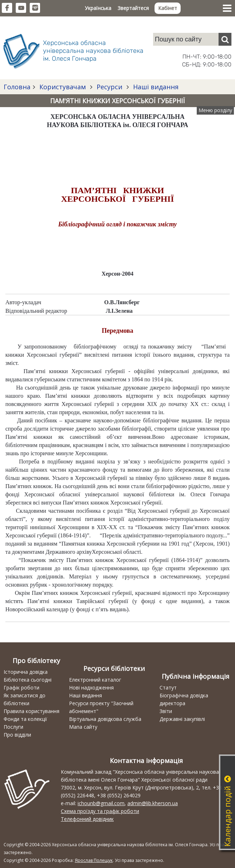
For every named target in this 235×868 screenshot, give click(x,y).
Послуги (13, 727)
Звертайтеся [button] (133, 8)
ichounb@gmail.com (101, 803)
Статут (168, 688)
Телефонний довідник (87, 819)
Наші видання (155, 87)
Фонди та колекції (25, 719)
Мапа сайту (83, 727)
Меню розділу (215, 110)
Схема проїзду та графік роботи (100, 811)
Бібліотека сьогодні (28, 680)
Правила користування (31, 711)
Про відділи (17, 735)
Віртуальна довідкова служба (105, 719)
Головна (17, 87)
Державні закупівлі (182, 719)
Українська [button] (98, 8)
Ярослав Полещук (94, 860)
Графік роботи (21, 688)
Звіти (166, 711)
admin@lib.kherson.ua (153, 803)
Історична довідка (26, 672)
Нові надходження (91, 688)
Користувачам (63, 87)
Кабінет (168, 8)
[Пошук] (225, 39)
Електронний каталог (95, 680)
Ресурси (109, 87)
